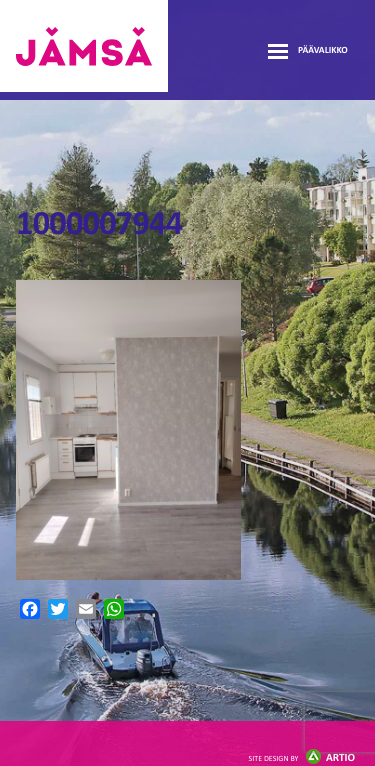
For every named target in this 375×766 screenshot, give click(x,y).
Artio (302, 758)
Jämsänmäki (84, 46)
